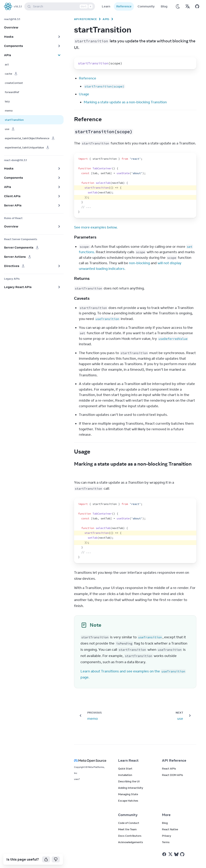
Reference (124, 6)
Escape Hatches (128, 801)
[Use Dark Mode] (178, 6)
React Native (170, 829)
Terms (166, 842)
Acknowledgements (131, 842)
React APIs (169, 769)
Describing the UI (129, 781)
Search (60, 6)
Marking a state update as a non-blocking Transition (125, 102)
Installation (125, 775)
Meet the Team (127, 829)
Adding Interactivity (131, 788)
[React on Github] (183, 854)
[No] (56, 859)
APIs (106, 19)
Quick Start (125, 769)
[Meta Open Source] (91, 761)
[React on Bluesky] (176, 854)
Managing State (128, 794)
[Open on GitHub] (197, 6)
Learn (106, 6)
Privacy (166, 836)
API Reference (85, 19)
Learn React (128, 760)
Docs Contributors (130, 836)
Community (146, 6)
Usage (84, 94)
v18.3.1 (18, 6)
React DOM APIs (173, 775)
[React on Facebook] (164, 854)
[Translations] (187, 6)
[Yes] (46, 859)
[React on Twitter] (170, 854)
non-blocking (139, 263)
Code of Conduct (129, 823)
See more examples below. (96, 227)
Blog (164, 6)
